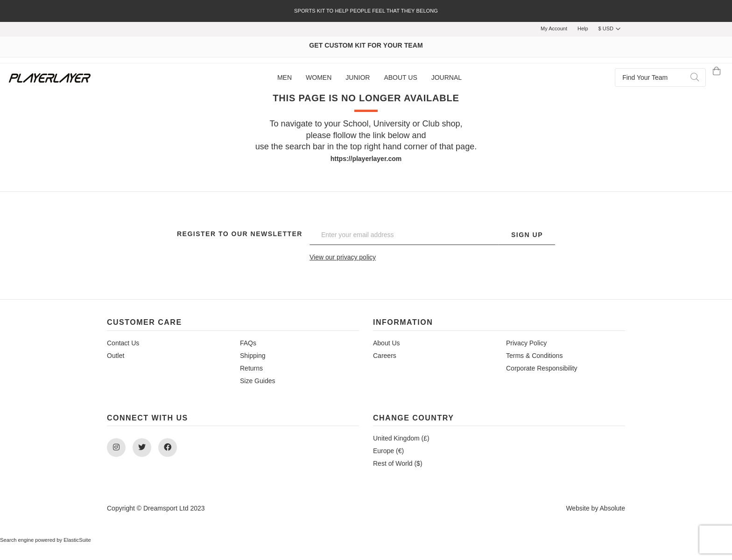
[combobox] (660, 77)
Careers (385, 356)
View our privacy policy (343, 257)
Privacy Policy (526, 343)
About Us (387, 343)
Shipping (253, 356)
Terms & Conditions (534, 356)
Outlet (116, 356)
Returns (251, 368)
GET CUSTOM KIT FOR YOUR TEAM (366, 45)
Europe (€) (388, 451)
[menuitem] (285, 78)
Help (583, 28)
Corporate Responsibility (542, 368)
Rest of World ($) (398, 463)
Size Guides (257, 381)
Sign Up (527, 235)
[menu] (370, 78)
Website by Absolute (595, 508)
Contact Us (123, 343)
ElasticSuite (77, 540)
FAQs (248, 343)
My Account (554, 28)
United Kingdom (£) (401, 438)
